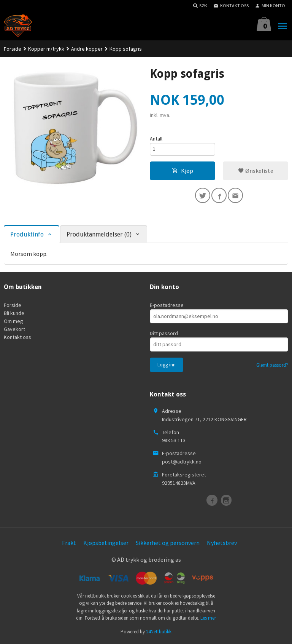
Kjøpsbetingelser (106, 544)
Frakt (69, 544)
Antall (156, 139)
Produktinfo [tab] (27, 236)
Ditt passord (164, 334)
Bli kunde (14, 314)
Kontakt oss (17, 338)
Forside (13, 49)
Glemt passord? (272, 366)
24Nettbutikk (159, 633)
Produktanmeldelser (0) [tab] (99, 236)
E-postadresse (167, 306)
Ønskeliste (256, 172)
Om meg (13, 322)
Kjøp (182, 172)
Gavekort (14, 330)
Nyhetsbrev (222, 544)
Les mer (208, 619)
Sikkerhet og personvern (168, 544)
